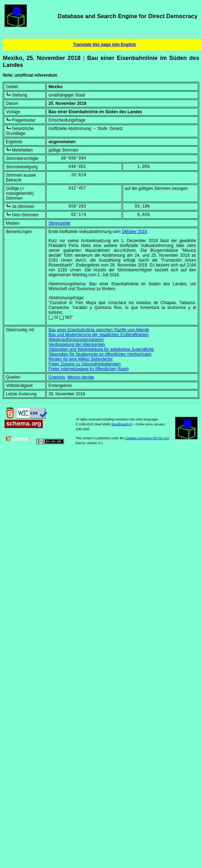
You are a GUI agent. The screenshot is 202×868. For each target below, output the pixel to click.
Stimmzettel (59, 223)
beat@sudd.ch (122, 424)
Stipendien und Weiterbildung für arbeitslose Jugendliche (101, 349)
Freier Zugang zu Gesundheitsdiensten (84, 364)
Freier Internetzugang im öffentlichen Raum (88, 369)
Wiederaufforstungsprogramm (76, 340)
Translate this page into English (104, 45)
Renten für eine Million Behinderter (80, 359)
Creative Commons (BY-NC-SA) (147, 438)
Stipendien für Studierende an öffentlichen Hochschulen (100, 354)
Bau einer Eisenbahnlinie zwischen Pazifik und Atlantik (99, 330)
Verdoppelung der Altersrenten (76, 344)
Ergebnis (56, 377)
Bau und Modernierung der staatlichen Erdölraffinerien (98, 335)
